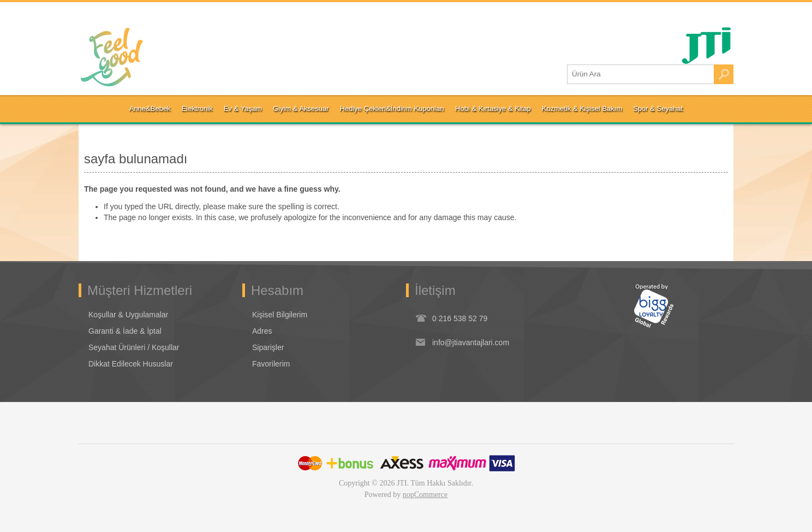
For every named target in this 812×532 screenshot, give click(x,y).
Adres (262, 331)
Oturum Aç (107, 14)
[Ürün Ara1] (641, 74)
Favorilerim (271, 364)
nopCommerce (425, 495)
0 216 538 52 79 (460, 318)
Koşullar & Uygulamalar (128, 315)
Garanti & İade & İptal (125, 331)
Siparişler (268, 347)
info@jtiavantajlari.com (471, 342)
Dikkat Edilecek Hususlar (131, 364)
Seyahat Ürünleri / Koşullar (134, 347)
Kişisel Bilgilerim (280, 315)
